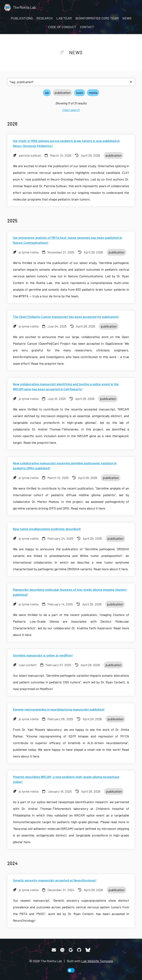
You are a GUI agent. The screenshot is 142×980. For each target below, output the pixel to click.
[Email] (54, 950)
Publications (22, 18)
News (127, 18)
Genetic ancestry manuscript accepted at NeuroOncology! (55, 880)
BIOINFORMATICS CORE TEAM (97, 18)
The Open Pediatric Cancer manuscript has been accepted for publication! (66, 317)
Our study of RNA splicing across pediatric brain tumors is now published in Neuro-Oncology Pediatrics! (66, 143)
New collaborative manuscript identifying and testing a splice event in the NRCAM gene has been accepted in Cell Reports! (66, 387)
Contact (87, 27)
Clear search (71, 110)
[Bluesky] (88, 950)
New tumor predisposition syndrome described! (47, 529)
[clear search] (131, 82)
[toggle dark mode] (71, 970)
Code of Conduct (62, 27)
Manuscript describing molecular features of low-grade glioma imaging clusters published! (70, 592)
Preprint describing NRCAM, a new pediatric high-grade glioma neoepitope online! (66, 779)
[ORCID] (62, 950)
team (80, 93)
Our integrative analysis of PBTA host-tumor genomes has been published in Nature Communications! (67, 240)
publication (62, 93)
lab (47, 93)
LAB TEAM (64, 18)
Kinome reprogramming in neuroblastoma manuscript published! (59, 709)
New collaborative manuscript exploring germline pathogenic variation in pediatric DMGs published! (65, 466)
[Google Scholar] (71, 950)
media (93, 93)
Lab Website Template (97, 961)
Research (45, 18)
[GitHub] (79, 950)
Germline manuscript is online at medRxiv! (43, 655)
